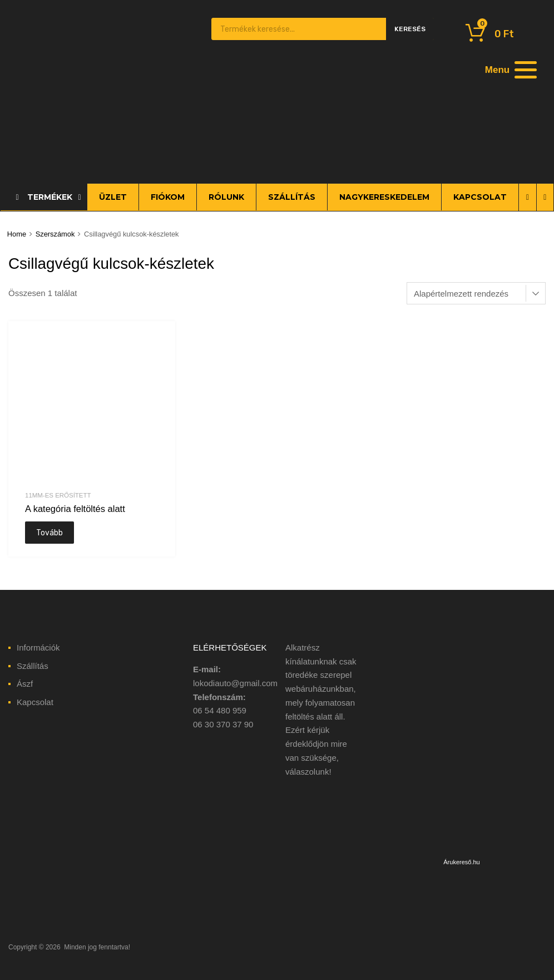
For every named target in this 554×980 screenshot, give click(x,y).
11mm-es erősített (58, 495)
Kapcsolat (35, 702)
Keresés (410, 29)
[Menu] (510, 70)
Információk (38, 647)
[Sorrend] (476, 293)
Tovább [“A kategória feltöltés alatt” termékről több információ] (50, 533)
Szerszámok (55, 234)
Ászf (25, 684)
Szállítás (33, 666)
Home (17, 234)
